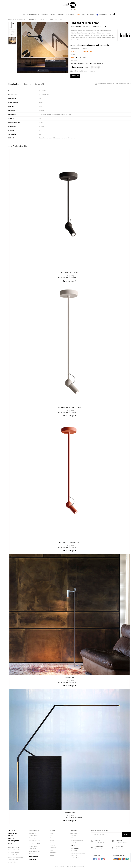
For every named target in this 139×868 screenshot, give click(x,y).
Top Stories (90, 15)
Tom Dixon (53, 842)
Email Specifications (123, 84)
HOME (10, 19)
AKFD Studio (74, 850)
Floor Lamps (32, 838)
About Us (12, 830)
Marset (52, 840)
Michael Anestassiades (77, 840)
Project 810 (74, 855)
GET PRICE (75, 76)
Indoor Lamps (32, 19)
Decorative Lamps (33, 15)
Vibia (51, 838)
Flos (51, 835)
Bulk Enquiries (14, 840)
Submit (126, 834)
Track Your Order (13, 859)
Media (83, 15)
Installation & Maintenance (16, 856)
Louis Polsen (53, 850)
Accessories (44, 15)
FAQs (10, 843)
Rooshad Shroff (75, 858)
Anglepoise (53, 847)
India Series (102, 15)
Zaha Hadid (74, 833)
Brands (52, 15)
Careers (11, 838)
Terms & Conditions (14, 854)
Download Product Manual (104, 84)
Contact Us (13, 833)
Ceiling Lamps (33, 835)
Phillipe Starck (74, 838)
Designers (61, 15)
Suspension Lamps (34, 840)
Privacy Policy (12, 861)
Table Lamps (43, 19)
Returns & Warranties (14, 849)
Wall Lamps (32, 853)
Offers (78, 15)
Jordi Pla (79, 27)
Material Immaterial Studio (78, 853)
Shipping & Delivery (14, 852)
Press (11, 835)
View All (52, 855)
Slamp (52, 833)
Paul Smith (73, 842)
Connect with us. (100, 848)
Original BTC (53, 852)
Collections (70, 15)
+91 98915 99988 (100, 842)
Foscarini (52, 845)
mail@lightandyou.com (122, 842)
